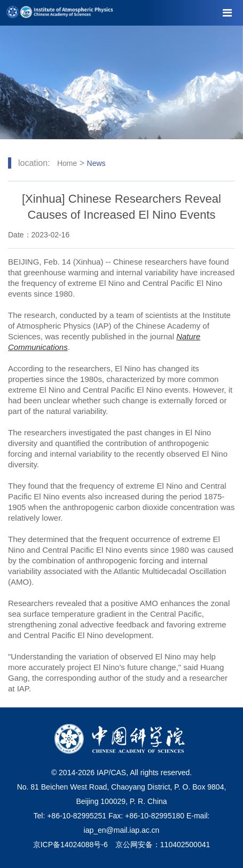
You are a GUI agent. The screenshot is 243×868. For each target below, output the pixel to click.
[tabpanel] (121, 82)
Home (67, 163)
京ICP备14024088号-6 (70, 845)
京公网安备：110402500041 (163, 845)
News (96, 163)
